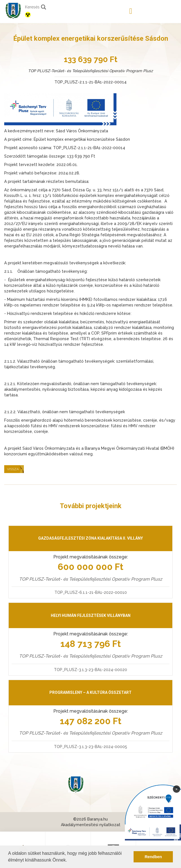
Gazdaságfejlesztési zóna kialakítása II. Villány (90, 538)
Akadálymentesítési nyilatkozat (91, 825)
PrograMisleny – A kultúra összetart (90, 692)
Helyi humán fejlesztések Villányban (91, 615)
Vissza (13, 469)
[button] (69, 861)
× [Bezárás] (177, 789)
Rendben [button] (153, 857)
